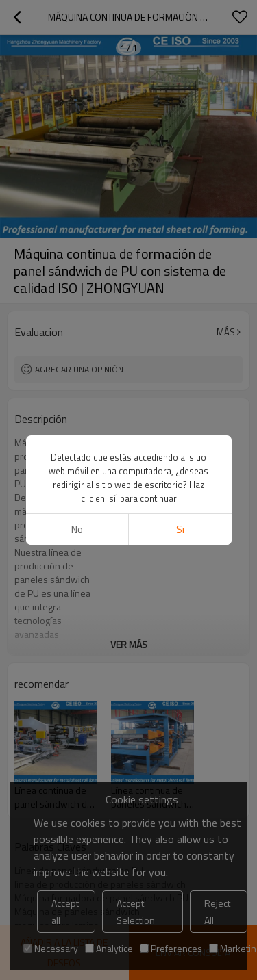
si (180, 529)
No (77, 529)
